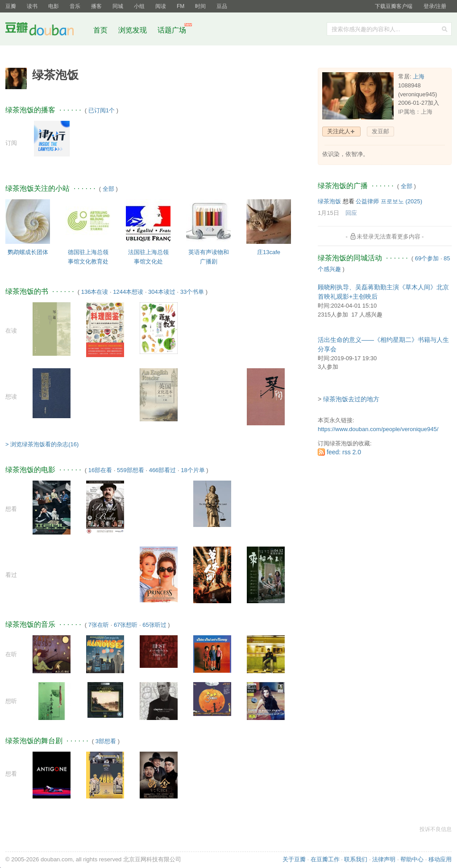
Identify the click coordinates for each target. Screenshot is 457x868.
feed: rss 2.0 (344, 452)
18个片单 (193, 470)
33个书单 (192, 292)
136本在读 (95, 292)
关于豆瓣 (294, 859)
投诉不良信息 (436, 829)
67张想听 (126, 625)
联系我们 (356, 859)
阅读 (161, 6)
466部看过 (163, 470)
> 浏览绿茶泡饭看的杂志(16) (42, 444)
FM (181, 6)
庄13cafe (269, 252)
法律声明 (384, 859)
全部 (108, 189)
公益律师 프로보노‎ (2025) (389, 201)
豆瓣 (11, 6)
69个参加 (427, 258)
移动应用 (440, 859)
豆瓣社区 (46, 31)
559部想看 (131, 470)
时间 (200, 6)
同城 (118, 6)
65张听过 (154, 625)
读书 (32, 6)
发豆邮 (380, 131)
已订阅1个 (102, 110)
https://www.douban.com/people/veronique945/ (378, 429)
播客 (96, 6)
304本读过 (162, 292)
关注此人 (339, 131)
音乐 (75, 6)
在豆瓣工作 (325, 859)
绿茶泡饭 (329, 201)
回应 (351, 213)
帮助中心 (412, 859)
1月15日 (328, 213)
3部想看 (106, 741)
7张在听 (99, 625)
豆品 (222, 6)
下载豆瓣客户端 (394, 6)
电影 (54, 6)
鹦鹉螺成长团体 (28, 252)
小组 (139, 6)
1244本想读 (128, 292)
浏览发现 (133, 30)
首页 (100, 30)
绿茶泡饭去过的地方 (351, 399)
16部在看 (100, 470)
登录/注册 (435, 6)
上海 (419, 76)
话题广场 (172, 30)
